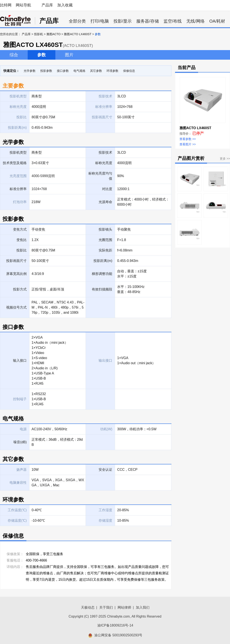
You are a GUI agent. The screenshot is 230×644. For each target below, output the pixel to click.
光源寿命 (105, 202)
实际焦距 (105, 250)
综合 (14, 55)
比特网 (6, 5)
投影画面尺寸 (16, 261)
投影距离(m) (103, 261)
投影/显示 (123, 21)
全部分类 (77, 21)
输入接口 (20, 360)
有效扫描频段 (102, 289)
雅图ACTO (54, 34)
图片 (69, 55)
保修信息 (129, 71)
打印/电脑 (100, 21)
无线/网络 (195, 21)
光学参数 (30, 71)
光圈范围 (105, 240)
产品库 (47, 5)
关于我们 (106, 607)
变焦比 (22, 240)
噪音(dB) (20, 442)
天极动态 (88, 607)
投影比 (22, 250)
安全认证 (105, 470)
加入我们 (143, 607)
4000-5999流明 (43, 176)
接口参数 (63, 71)
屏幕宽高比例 (16, 274)
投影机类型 (18, 152)
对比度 (107, 189)
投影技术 (105, 152)
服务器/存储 (148, 21)
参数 (42, 55)
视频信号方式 (16, 307)
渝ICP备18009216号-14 (115, 625)
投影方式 (20, 289)
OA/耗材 (217, 21)
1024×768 (39, 189)
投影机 (39, 34)
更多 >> (225, 159)
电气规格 (79, 71)
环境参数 (112, 71)
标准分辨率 (18, 189)
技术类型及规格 (15, 163)
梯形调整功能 (102, 274)
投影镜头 (105, 229)
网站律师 (124, 607)
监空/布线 (173, 21)
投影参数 (46, 71)
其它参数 (96, 71)
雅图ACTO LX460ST (78, 34)
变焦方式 (20, 229)
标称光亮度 (104, 163)
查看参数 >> (188, 139)
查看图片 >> (188, 144)
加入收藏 (65, 5)
